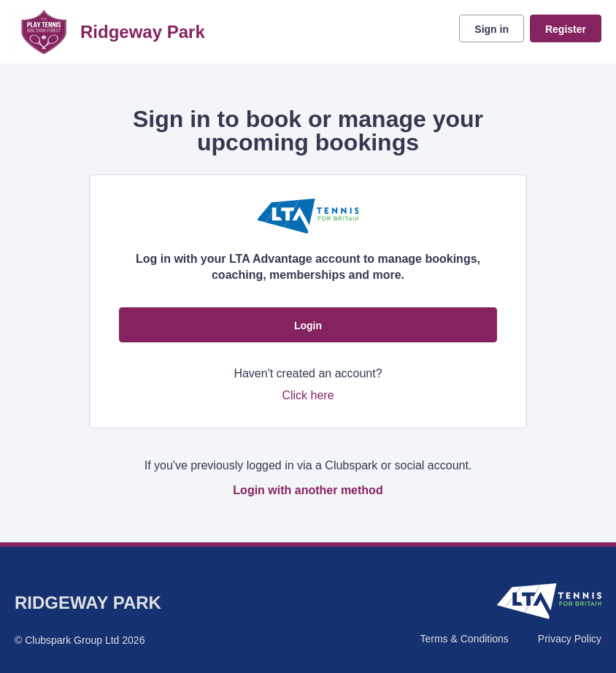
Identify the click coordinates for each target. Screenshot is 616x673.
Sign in (492, 29)
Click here (308, 395)
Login (308, 326)
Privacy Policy (570, 639)
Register (566, 29)
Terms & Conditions (464, 639)
